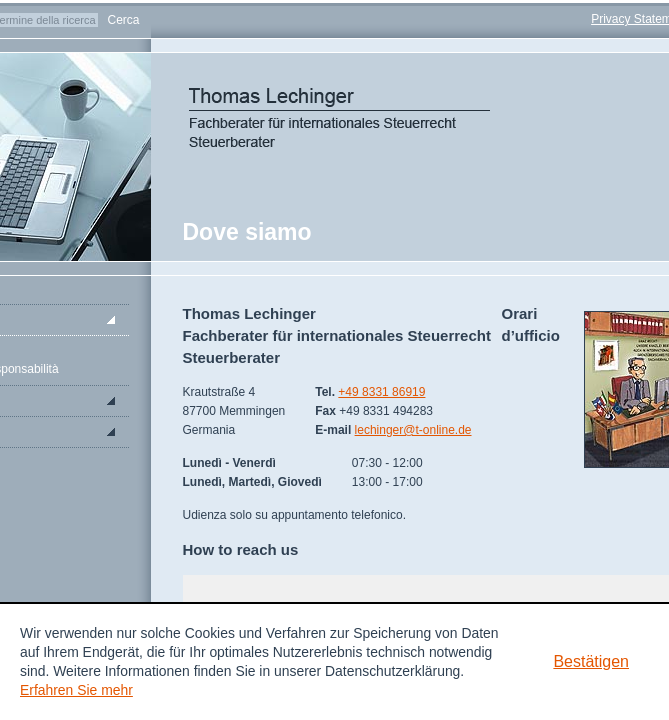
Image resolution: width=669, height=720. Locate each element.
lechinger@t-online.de (413, 430)
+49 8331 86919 (381, 392)
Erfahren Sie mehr (76, 690)
